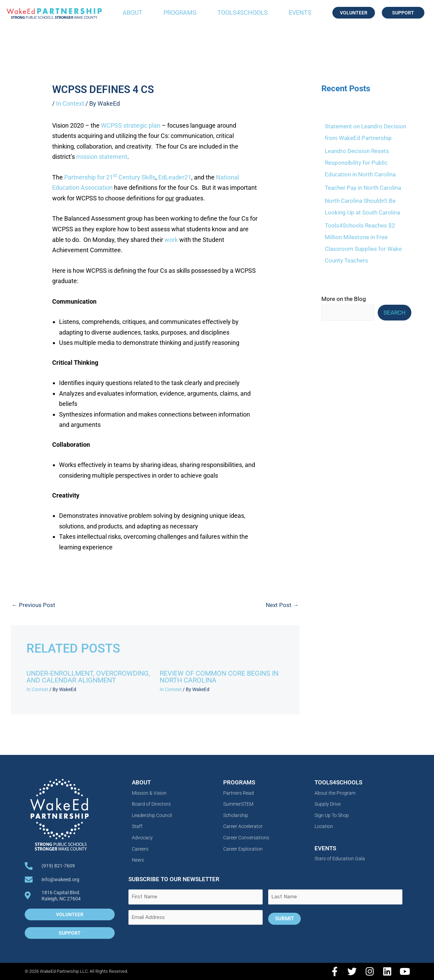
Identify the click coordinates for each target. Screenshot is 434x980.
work (171, 240)
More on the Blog (344, 299)
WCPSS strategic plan (131, 125)
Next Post (282, 605)
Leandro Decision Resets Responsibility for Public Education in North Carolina (360, 163)
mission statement (102, 157)
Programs (180, 13)
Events (300, 13)
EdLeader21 (175, 177)
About (133, 13)
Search (395, 313)
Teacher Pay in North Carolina (363, 188)
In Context (70, 103)
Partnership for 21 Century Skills (110, 177)
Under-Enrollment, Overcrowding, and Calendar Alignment (88, 677)
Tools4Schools (243, 13)
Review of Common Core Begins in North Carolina (219, 677)
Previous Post (33, 605)
